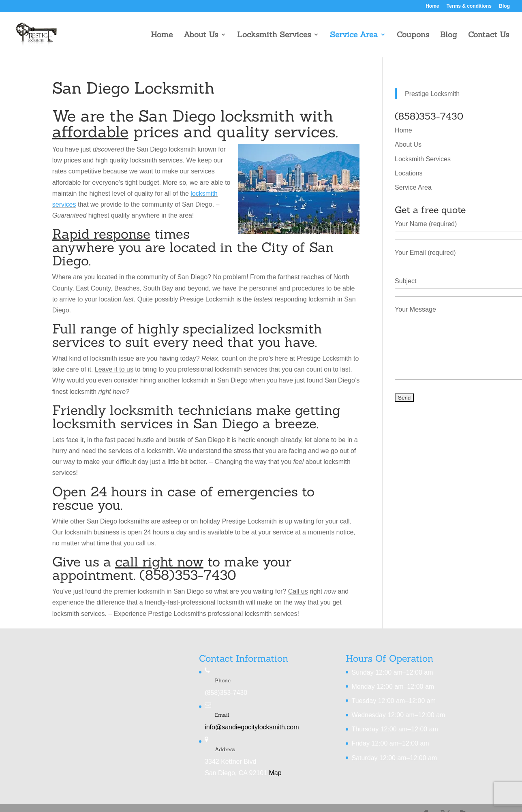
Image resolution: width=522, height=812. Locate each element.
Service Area (354, 35)
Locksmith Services (274, 35)
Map (275, 773)
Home (432, 6)
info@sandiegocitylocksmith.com (252, 727)
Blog (504, 6)
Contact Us (489, 35)
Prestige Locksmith (432, 94)
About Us (201, 35)
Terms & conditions (469, 6)
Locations (409, 173)
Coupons (413, 35)
